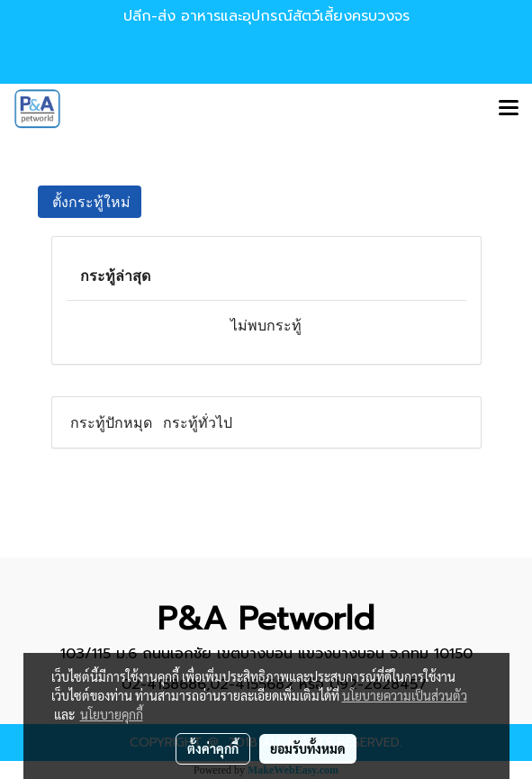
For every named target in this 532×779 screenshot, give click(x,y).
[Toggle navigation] (509, 109)
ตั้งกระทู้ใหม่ (90, 202)
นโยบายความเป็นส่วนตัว (405, 695)
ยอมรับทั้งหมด (308, 748)
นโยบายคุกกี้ (112, 714)
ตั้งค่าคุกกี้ (213, 748)
